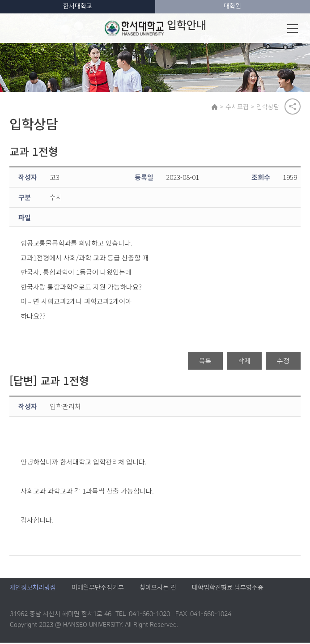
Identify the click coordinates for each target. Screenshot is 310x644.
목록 (205, 362)
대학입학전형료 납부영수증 (228, 589)
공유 (293, 107)
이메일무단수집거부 (98, 589)
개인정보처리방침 (33, 589)
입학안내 (156, 28)
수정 (283, 362)
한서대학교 (78, 6)
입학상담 (269, 107)
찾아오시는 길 (158, 589)
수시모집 (238, 107)
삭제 (244, 362)
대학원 (232, 6)
